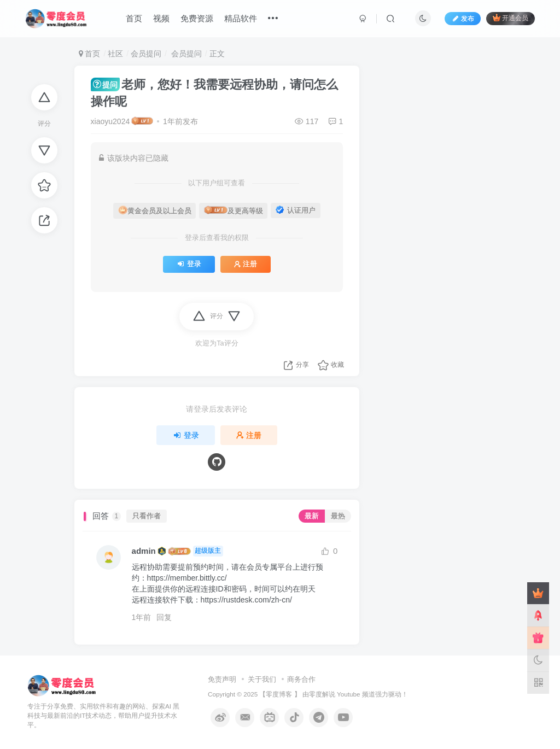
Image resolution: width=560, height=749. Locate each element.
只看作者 (147, 516)
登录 (189, 264)
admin (144, 551)
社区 (115, 54)
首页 (134, 18)
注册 (246, 264)
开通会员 (511, 18)
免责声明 (222, 679)
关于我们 (262, 679)
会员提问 (146, 54)
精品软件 (241, 18)
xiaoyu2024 (110, 121)
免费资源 (197, 18)
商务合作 (301, 679)
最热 (338, 516)
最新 (312, 516)
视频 (161, 18)
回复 (164, 617)
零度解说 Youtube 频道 (342, 694)
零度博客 (279, 694)
